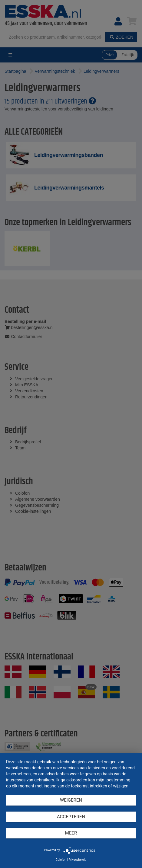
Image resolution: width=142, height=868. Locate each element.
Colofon (61, 860)
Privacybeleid (77, 860)
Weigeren (71, 800)
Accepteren (71, 817)
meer (71, 833)
